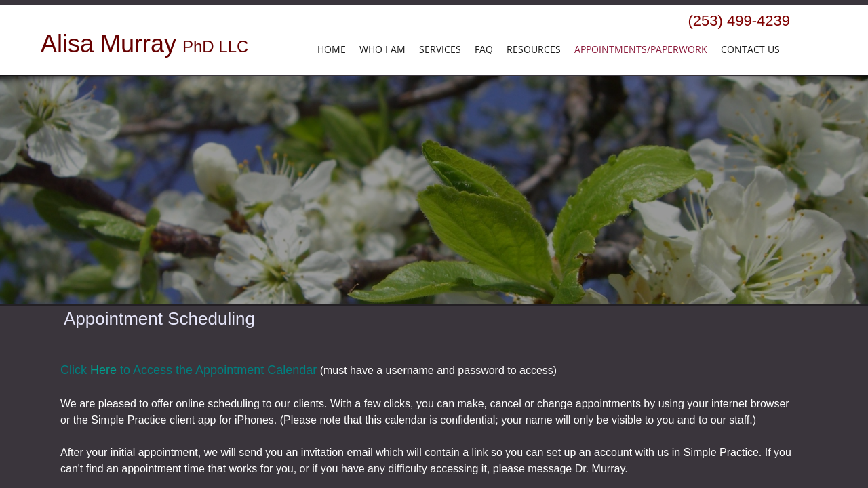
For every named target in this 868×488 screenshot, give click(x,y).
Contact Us (750, 49)
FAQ (484, 49)
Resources (534, 49)
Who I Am (382, 49)
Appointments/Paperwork (641, 49)
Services (440, 49)
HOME (332, 49)
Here (103, 370)
